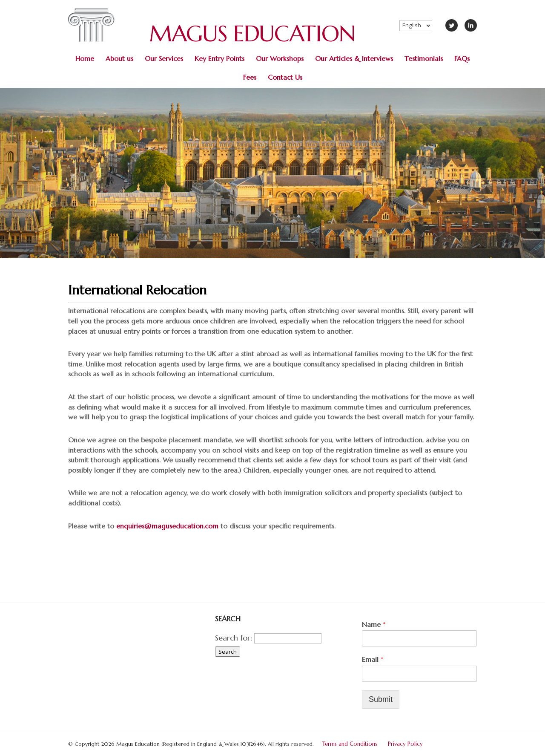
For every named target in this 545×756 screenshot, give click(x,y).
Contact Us (285, 77)
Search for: (234, 638)
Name (374, 624)
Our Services (164, 59)
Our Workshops (280, 59)
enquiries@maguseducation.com (167, 526)
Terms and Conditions (350, 744)
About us (119, 59)
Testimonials (424, 59)
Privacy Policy (405, 744)
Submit (381, 699)
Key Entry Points (219, 59)
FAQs (462, 59)
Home (85, 59)
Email (373, 659)
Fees (250, 77)
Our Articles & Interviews (354, 59)
